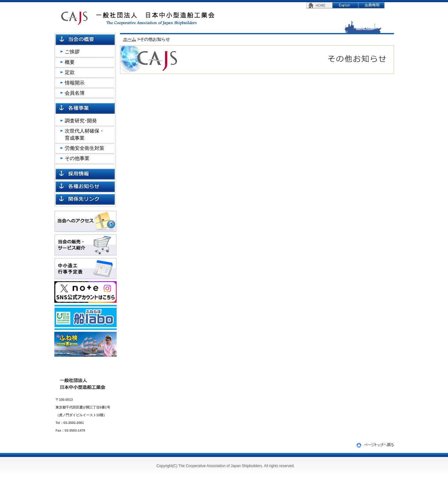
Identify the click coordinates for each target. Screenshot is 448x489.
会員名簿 (75, 93)
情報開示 (75, 83)
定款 (70, 72)
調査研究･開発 (81, 121)
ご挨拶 (72, 52)
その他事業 (77, 158)
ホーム (130, 39)
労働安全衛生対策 (85, 148)
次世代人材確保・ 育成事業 (85, 134)
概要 (70, 62)
